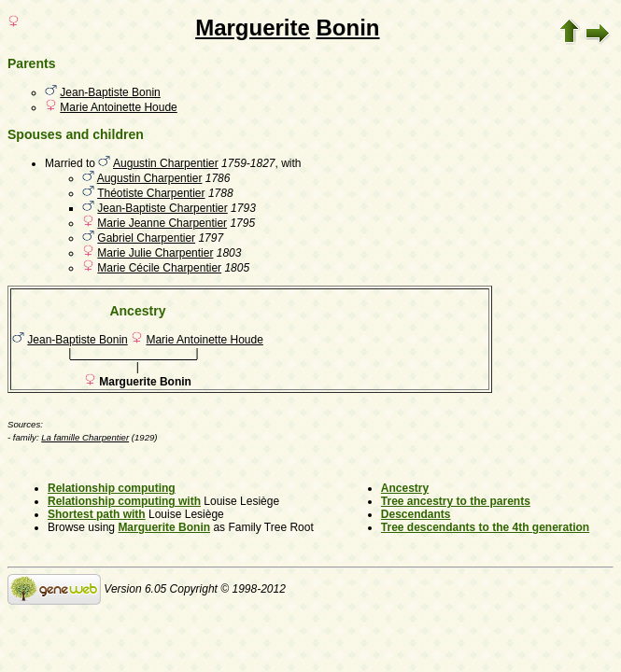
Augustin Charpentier (166, 163)
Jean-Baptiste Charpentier (162, 208)
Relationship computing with (124, 501)
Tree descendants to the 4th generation (485, 527)
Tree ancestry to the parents (456, 501)
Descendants (416, 514)
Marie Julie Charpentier (155, 253)
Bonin (348, 28)
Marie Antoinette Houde (118, 107)
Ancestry (405, 488)
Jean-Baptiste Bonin (110, 92)
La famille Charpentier (85, 437)
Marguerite (253, 28)
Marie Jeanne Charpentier (162, 223)
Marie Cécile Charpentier (159, 268)
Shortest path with (97, 514)
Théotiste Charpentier (151, 193)
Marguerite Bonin (164, 527)
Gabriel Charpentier (146, 238)
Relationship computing (112, 488)
